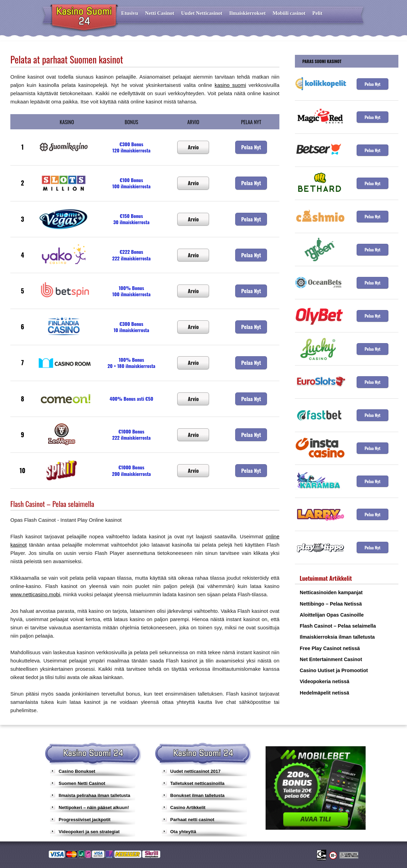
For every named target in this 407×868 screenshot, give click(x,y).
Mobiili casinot (289, 13)
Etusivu (130, 13)
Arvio (193, 147)
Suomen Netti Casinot (82, 783)
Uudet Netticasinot (202, 13)
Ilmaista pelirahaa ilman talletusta (94, 795)
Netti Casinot (160, 13)
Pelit (317, 13)
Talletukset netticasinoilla (197, 783)
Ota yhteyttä (183, 832)
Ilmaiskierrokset (248, 13)
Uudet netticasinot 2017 (196, 771)
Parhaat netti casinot (192, 820)
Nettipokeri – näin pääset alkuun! (94, 807)
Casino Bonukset (77, 771)
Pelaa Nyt (251, 147)
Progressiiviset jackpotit (85, 820)
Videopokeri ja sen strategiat (89, 832)
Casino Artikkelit (188, 807)
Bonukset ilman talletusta (197, 795)
